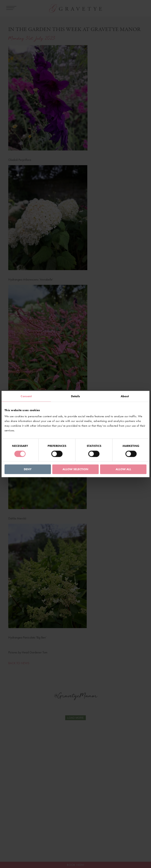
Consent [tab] (26, 396)
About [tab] (125, 396)
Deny (28, 469)
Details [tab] (76, 396)
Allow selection (75, 469)
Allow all (123, 469)
